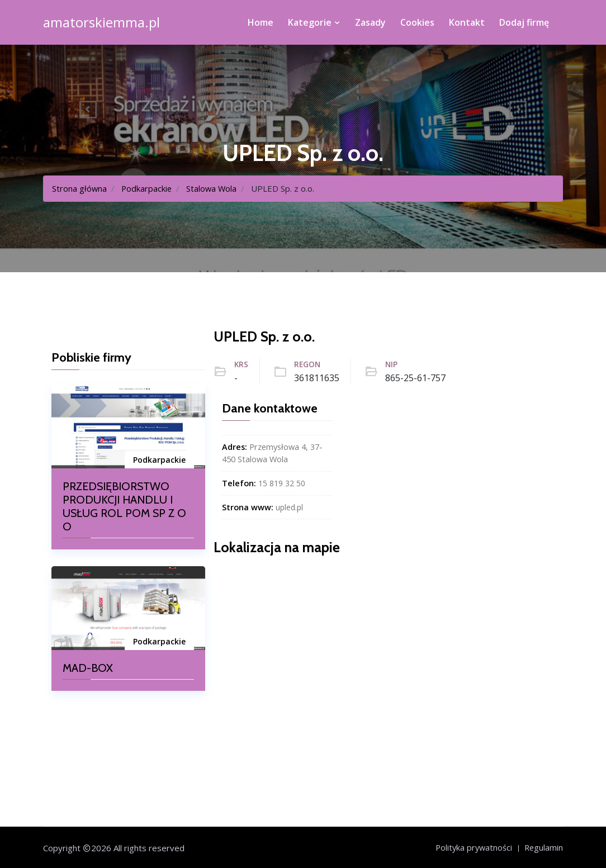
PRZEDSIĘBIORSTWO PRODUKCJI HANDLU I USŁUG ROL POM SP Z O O (124, 506)
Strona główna (80, 188)
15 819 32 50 (282, 483)
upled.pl (290, 507)
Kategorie (314, 22)
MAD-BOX (88, 668)
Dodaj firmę (524, 22)
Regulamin (543, 847)
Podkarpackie (148, 188)
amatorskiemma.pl (101, 22)
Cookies (417, 22)
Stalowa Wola (214, 188)
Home (261, 22)
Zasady (370, 22)
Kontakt (467, 22)
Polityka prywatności (472, 847)
